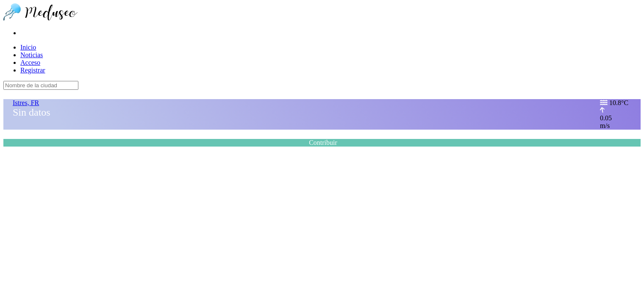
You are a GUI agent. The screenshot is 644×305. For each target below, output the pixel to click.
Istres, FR (26, 103)
